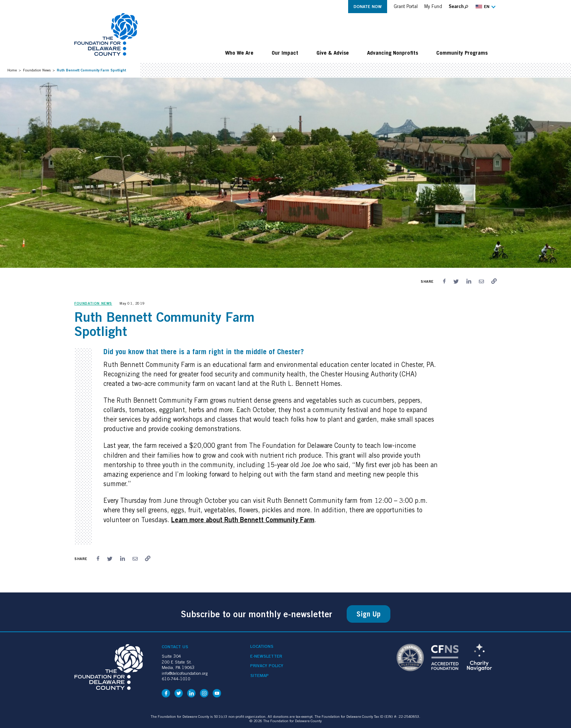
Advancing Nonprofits (393, 52)
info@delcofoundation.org (185, 673)
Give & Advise (333, 52)
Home (12, 70)
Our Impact (285, 52)
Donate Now (368, 6)
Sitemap (259, 676)
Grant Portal (406, 6)
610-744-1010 (176, 679)
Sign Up (369, 614)
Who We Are (239, 52)
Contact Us (175, 647)
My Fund (433, 6)
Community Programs (462, 52)
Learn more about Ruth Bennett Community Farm (243, 520)
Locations (262, 646)
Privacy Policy (267, 666)
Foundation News (37, 70)
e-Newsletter (266, 656)
